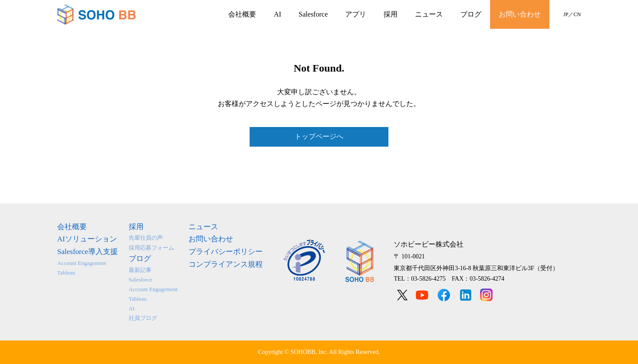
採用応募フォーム (151, 248)
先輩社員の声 (146, 238)
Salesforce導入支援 (87, 252)
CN (577, 14)
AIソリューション (87, 239)
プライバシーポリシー (226, 252)
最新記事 (140, 270)
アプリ (356, 14)
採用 (391, 14)
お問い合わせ (520, 14)
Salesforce (313, 14)
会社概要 (242, 14)
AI (277, 14)
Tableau (66, 273)
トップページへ (319, 136)
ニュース (429, 14)
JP (566, 14)
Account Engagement (82, 263)
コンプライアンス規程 (226, 264)
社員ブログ (143, 318)
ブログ (471, 14)
